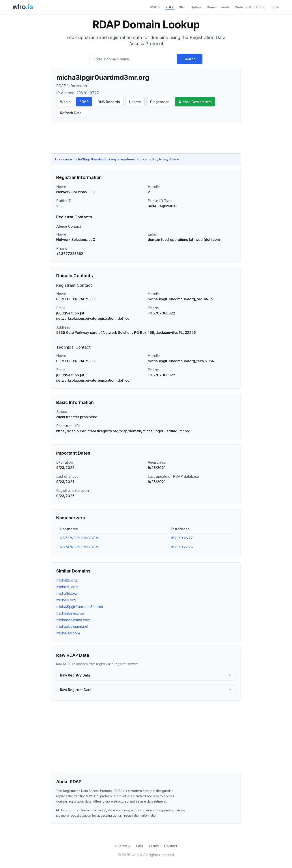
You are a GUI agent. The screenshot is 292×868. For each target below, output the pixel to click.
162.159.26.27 (182, 538)
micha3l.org (66, 600)
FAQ (139, 846)
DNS (182, 7)
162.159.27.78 (182, 547)
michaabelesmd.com (73, 620)
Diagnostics (160, 102)
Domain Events (218, 7)
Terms (153, 846)
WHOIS (155, 7)
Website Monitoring (250, 7)
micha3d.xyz (67, 593)
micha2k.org (66, 580)
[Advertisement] (146, 138)
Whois (65, 102)
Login (275, 7)
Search (190, 59)
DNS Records (109, 102)
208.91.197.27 (88, 93)
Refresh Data (71, 113)
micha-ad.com (68, 633)
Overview (123, 846)
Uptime (196, 7)
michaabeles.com (71, 613)
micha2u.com (67, 587)
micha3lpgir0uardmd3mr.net (80, 607)
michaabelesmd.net (72, 626)
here (175, 159)
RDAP (170, 7)
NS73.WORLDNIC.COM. (80, 538)
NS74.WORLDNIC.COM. (80, 547)
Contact (171, 846)
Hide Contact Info (195, 102)
